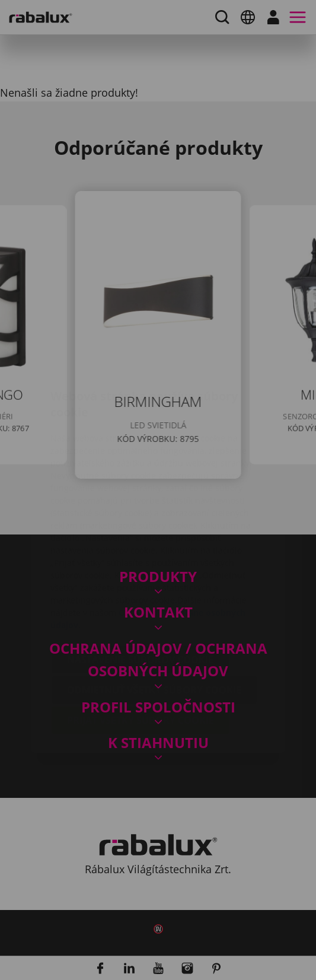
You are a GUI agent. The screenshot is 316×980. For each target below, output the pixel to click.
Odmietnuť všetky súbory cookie (154, 619)
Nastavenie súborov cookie (140, 589)
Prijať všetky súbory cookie (141, 650)
